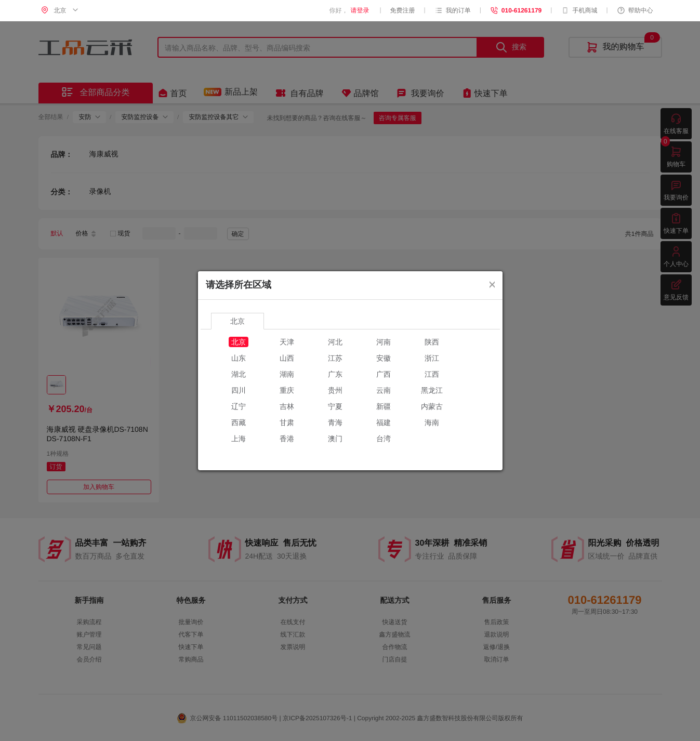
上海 (239, 439)
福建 (384, 422)
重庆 (287, 390)
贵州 (335, 390)
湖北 (239, 374)
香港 (287, 439)
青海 (335, 422)
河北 (335, 342)
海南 (432, 422)
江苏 (335, 358)
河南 (384, 342)
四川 (239, 390)
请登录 (360, 10)
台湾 (384, 439)
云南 (384, 390)
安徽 (384, 358)
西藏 (239, 422)
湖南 (287, 374)
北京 (239, 342)
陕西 (432, 342)
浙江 (432, 358)
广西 (384, 374)
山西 (287, 358)
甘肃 (287, 422)
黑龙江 (432, 390)
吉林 (287, 406)
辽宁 (239, 406)
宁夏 (335, 406)
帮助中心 (635, 10)
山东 (239, 358)
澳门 (335, 439)
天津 (287, 342)
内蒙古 (432, 406)
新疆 (384, 406)
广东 (335, 374)
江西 (432, 374)
